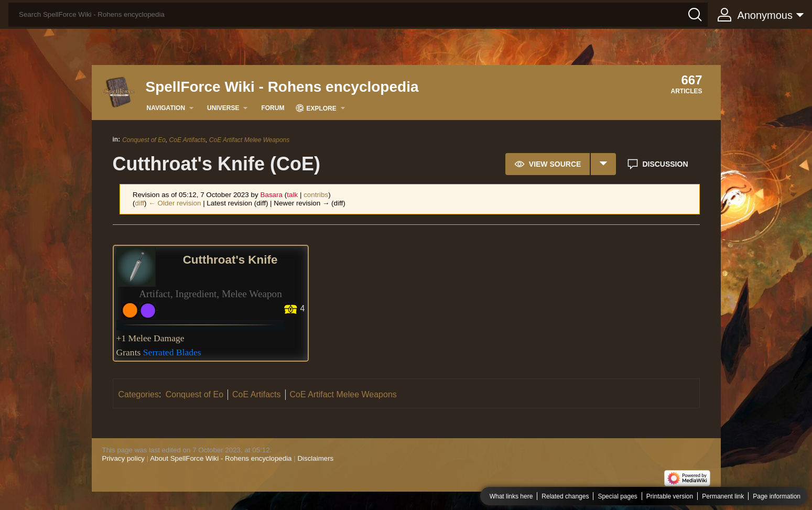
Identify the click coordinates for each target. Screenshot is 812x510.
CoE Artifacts (188, 140)
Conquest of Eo (144, 140)
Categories (139, 394)
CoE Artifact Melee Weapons (249, 140)
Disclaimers (315, 458)
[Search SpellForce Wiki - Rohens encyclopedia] (358, 15)
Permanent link (723, 496)
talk (292, 195)
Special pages (617, 496)
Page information (777, 496)
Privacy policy (123, 458)
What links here (511, 496)
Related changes (565, 496)
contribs (316, 195)
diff (139, 203)
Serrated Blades (172, 352)
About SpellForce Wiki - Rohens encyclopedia (221, 458)
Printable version (670, 496)
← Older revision (175, 203)
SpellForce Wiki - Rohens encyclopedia (282, 87)
